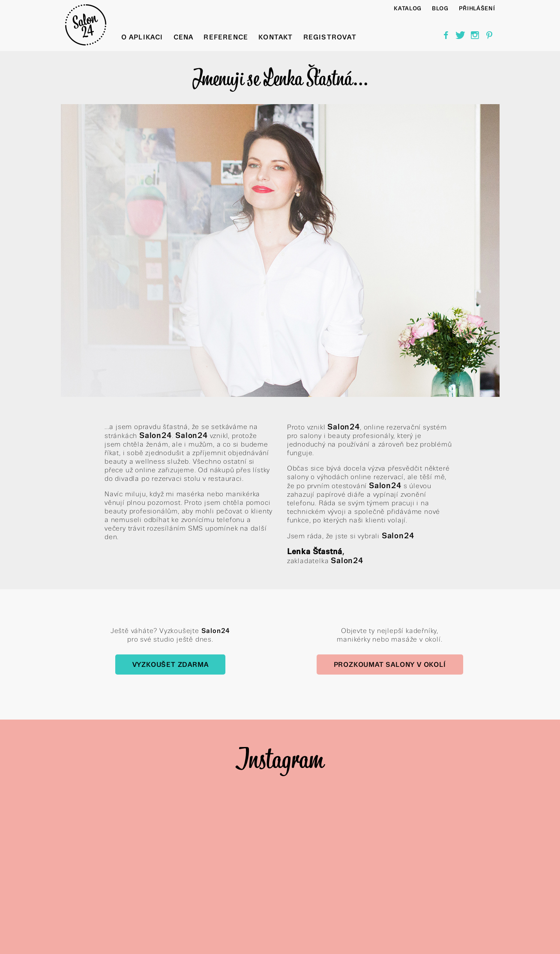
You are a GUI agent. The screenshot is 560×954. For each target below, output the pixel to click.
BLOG (440, 8)
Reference (226, 37)
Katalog (408, 8)
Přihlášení (477, 8)
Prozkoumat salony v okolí (390, 664)
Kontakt (276, 37)
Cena (184, 37)
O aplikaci (142, 37)
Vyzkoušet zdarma (171, 664)
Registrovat (330, 37)
